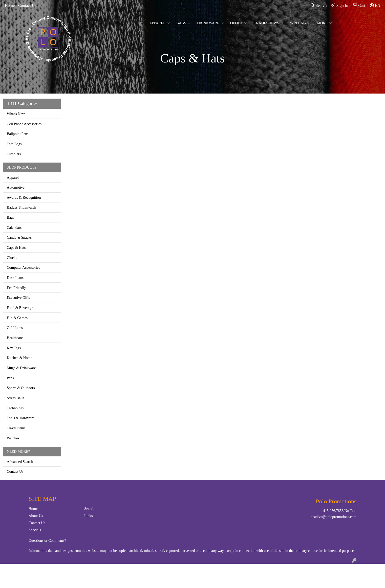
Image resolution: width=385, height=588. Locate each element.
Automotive (16, 187)
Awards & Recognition (24, 197)
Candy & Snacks (19, 237)
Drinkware (210, 23)
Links (88, 516)
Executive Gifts (18, 298)
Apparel (159, 23)
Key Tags (14, 348)
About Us (36, 516)
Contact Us (27, 5)
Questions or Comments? (47, 540)
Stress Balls (16, 398)
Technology (16, 408)
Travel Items (16, 428)
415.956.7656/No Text (340, 511)
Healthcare (15, 338)
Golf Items (15, 328)
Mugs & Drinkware (21, 368)
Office (239, 23)
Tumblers (14, 154)
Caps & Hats (16, 247)
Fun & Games (17, 318)
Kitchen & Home (20, 358)
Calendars (14, 228)
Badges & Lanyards (22, 207)
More (324, 23)
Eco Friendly (16, 288)
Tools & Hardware (21, 418)
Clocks (12, 258)
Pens (10, 378)
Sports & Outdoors (21, 388)
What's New (16, 114)
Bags (183, 23)
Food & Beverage (20, 308)
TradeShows (269, 23)
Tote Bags (14, 144)
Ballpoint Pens (18, 134)
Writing (300, 23)
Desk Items (15, 278)
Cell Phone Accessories (24, 124)
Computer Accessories (23, 267)
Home (10, 5)
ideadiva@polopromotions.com (333, 517)
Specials (35, 530)
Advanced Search (20, 462)
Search (319, 5)
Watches (13, 438)
